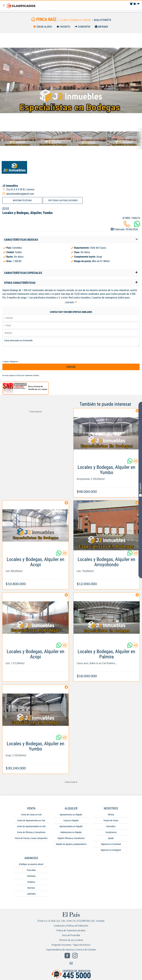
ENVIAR (71, 367)
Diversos (31, 888)
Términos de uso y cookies (71, 940)
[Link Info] (107, 478)
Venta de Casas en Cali (31, 815)
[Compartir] (138, 4)
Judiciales (31, 894)
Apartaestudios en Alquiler (71, 826)
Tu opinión (140, 490)
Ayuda (111, 838)
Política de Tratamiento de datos (28, 376)
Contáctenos (111, 832)
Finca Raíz (31, 870)
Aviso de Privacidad (71, 935)
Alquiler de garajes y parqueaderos (71, 844)
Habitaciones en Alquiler (71, 832)
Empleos (31, 882)
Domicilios (111, 826)
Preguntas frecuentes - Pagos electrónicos (71, 945)
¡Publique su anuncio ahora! (31, 864)
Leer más (69, 302)
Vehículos (31, 876)
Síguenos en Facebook (111, 844)
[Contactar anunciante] (135, 462)
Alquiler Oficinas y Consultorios (71, 838)
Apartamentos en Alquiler (71, 815)
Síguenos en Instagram (111, 850)
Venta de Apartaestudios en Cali (31, 826)
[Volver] (5, 6)
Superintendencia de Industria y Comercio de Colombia (71, 950)
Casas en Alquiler (71, 820)
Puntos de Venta (111, 820)
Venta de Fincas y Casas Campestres (31, 838)
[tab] (71, 240)
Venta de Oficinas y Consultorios (31, 832)
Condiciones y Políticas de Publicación (71, 926)
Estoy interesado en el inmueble (71, 342)
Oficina (111, 815)
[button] (71, 240)
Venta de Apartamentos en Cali (31, 820)
